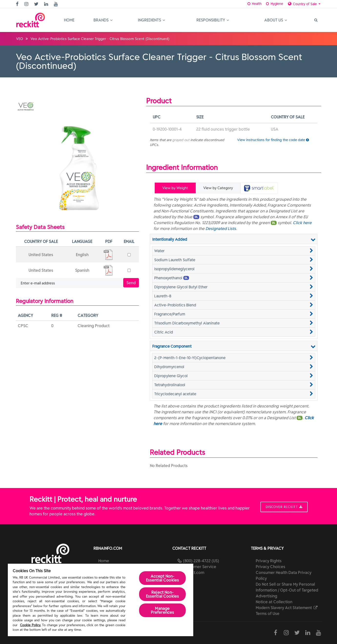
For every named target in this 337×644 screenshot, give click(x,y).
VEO (20, 39)
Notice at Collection (274, 602)
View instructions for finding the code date (273, 140)
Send (131, 283)
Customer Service (200, 567)
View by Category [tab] (218, 188)
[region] (101, 600)
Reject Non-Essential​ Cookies (163, 594)
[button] (234, 251)
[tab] (259, 188)
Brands (103, 20)
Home (69, 20)
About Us (276, 20)
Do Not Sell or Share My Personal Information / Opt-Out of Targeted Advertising (287, 590)
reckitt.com (194, 572)
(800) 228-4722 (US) (201, 561)
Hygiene (274, 4)
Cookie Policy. (31, 625)
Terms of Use (268, 613)
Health (254, 4)
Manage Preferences (163, 610)
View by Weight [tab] (175, 188)
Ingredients (151, 20)
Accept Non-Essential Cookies (163, 578)
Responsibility (213, 20)
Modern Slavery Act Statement (287, 608)
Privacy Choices (271, 567)
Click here (302, 223)
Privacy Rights (269, 561)
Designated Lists (221, 229)
